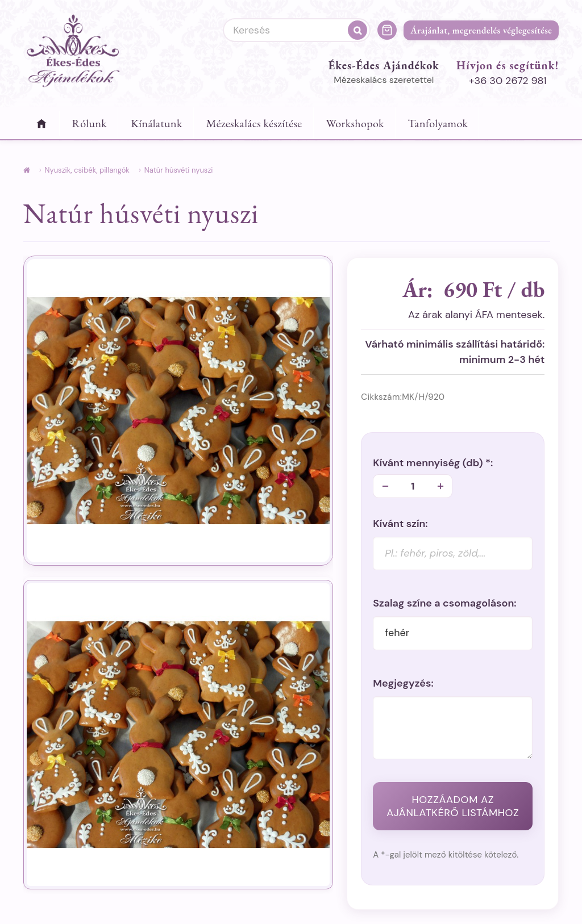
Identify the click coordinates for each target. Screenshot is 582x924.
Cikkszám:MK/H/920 (403, 397)
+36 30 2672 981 (508, 81)
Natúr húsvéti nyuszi (179, 170)
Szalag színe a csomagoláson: (444, 603)
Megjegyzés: (403, 683)
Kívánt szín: (400, 524)
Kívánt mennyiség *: (433, 463)
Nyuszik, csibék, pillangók (87, 170)
